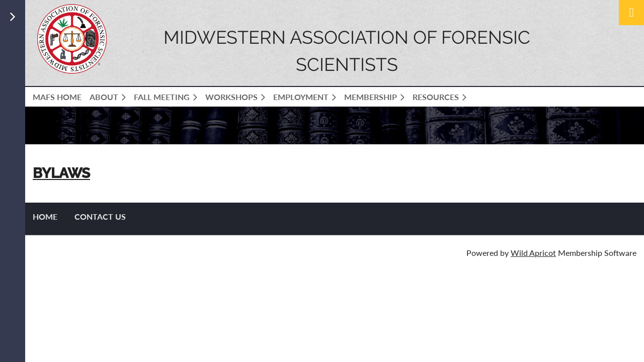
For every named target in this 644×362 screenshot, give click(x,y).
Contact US (100, 216)
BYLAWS (61, 173)
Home (45, 216)
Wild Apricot (533, 253)
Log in (631, 13)
